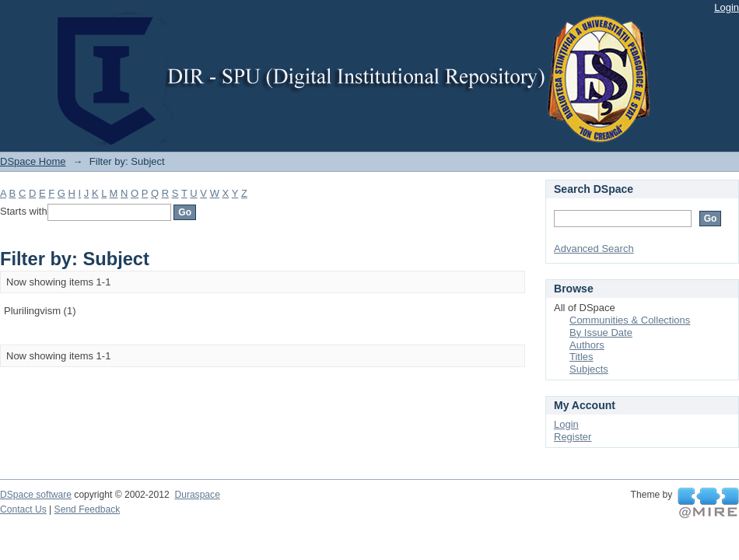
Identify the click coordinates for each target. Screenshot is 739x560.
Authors (587, 345)
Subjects (589, 369)
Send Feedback (88, 509)
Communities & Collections (630, 320)
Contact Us (23, 509)
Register (573, 437)
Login (727, 7)
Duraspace (197, 495)
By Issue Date (601, 332)
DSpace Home (33, 161)
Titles (581, 357)
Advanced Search (594, 248)
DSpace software (36, 495)
